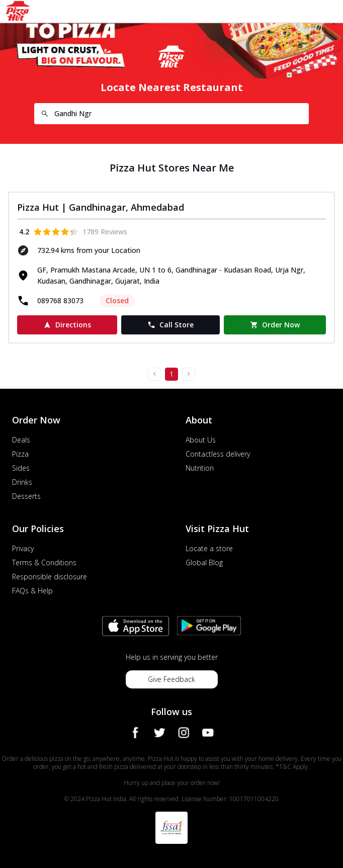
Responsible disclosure (50, 577)
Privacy (23, 548)
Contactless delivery (218, 454)
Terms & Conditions (44, 562)
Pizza (20, 454)
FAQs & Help (32, 591)
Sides (21, 468)
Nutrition (200, 468)
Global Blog (204, 562)
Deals (21, 440)
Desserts (26, 496)
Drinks (22, 482)
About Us (201, 440)
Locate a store (209, 548)
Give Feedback (171, 679)
